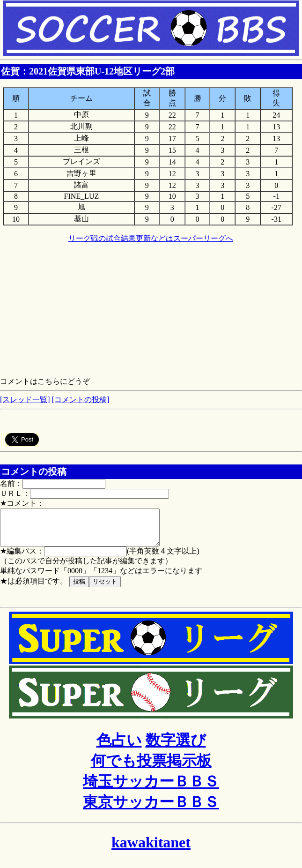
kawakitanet (151, 849)
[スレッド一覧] (25, 400)
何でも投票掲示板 (151, 768)
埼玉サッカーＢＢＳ (151, 788)
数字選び (176, 747)
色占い (119, 747)
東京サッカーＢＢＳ (151, 809)
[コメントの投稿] (81, 400)
